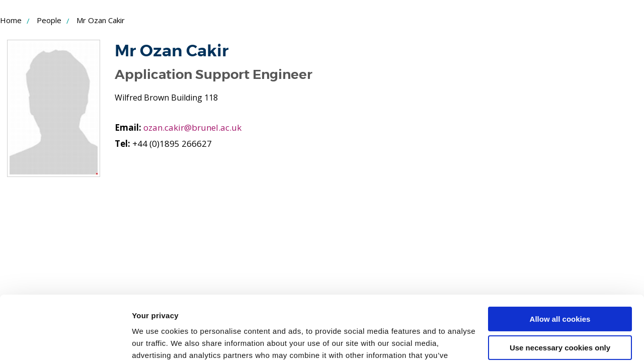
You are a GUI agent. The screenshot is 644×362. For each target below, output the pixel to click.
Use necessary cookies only (560, 282)
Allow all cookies (560, 254)
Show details (155, 342)
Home (11, 20)
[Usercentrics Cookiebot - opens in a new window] (65, 342)
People (49, 20)
